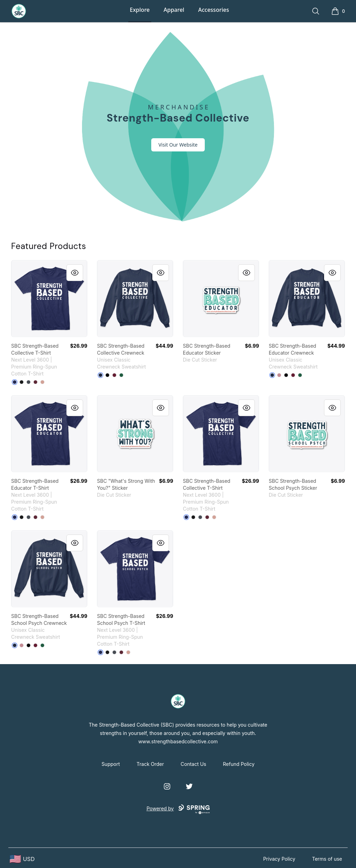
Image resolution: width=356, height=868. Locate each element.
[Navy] (100, 375)
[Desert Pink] (42, 382)
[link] (49, 299)
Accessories (214, 10)
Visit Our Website (178, 145)
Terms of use (327, 859)
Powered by (178, 809)
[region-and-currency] (22, 859)
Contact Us (194, 764)
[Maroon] (35, 382)
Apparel (174, 10)
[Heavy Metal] (29, 382)
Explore (140, 10)
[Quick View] (75, 273)
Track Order (150, 764)
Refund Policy (239, 764)
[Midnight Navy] (15, 382)
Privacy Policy (279, 859)
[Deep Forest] (121, 375)
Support (111, 764)
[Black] (22, 382)
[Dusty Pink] (279, 375)
